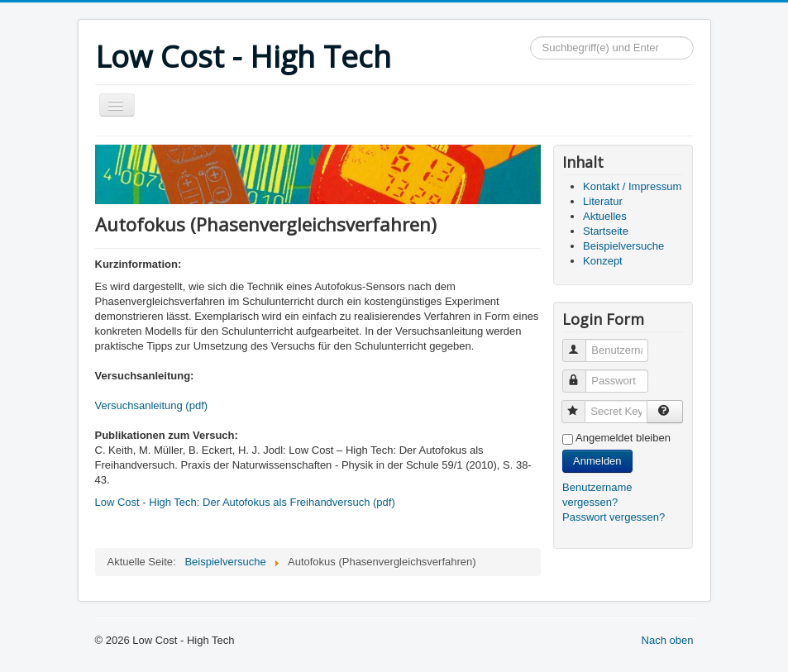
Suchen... (530, 37)
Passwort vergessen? (614, 517)
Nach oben (668, 640)
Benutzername (582, 343)
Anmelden (597, 461)
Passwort (582, 374)
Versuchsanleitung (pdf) (152, 405)
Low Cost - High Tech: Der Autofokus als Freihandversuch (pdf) (245, 502)
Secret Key (581, 405)
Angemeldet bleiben (623, 438)
